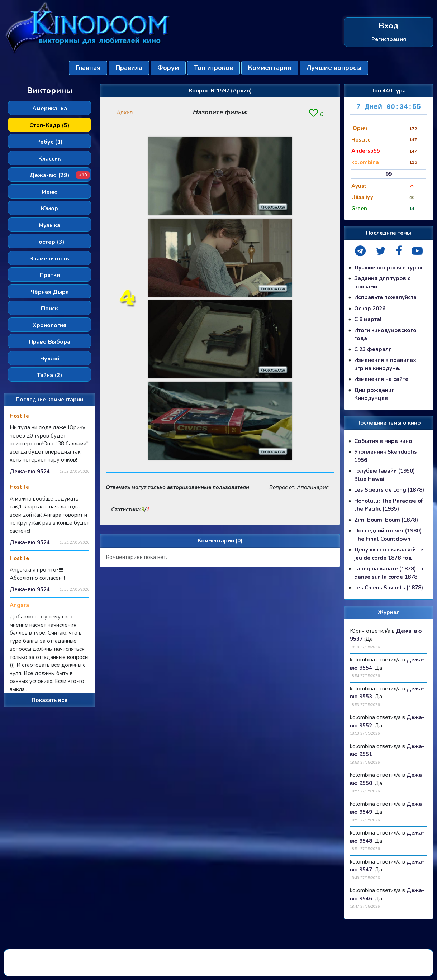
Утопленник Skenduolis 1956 (386, 456)
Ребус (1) (49, 142)
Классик (50, 159)
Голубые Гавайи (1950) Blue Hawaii (384, 475)
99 (389, 174)
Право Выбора (49, 342)
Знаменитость (49, 259)
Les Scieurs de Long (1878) (389, 490)
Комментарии (270, 68)
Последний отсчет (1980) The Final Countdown (388, 535)
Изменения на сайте (381, 379)
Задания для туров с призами (382, 283)
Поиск (49, 309)
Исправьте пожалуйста (385, 297)
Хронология (49, 325)
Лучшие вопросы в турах (388, 268)
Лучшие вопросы (334, 68)
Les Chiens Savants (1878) (389, 588)
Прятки (50, 275)
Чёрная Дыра (50, 292)
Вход (389, 26)
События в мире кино (383, 441)
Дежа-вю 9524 (30, 472)
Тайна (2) (50, 375)
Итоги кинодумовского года (385, 334)
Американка (50, 109)
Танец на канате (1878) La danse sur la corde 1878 (389, 573)
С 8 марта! (368, 319)
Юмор (49, 209)
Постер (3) (49, 242)
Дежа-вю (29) (60, 175)
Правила (129, 68)
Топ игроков (213, 68)
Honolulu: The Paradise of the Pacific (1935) (388, 505)
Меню (50, 192)
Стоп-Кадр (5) (49, 125)
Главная (88, 68)
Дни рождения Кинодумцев (374, 394)
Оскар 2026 (370, 309)
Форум (168, 68)
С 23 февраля (373, 349)
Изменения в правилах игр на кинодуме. (385, 364)
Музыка (49, 225)
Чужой (50, 359)
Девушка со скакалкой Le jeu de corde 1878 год (389, 554)
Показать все (49, 700)
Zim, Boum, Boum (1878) (386, 520)
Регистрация (389, 39)
